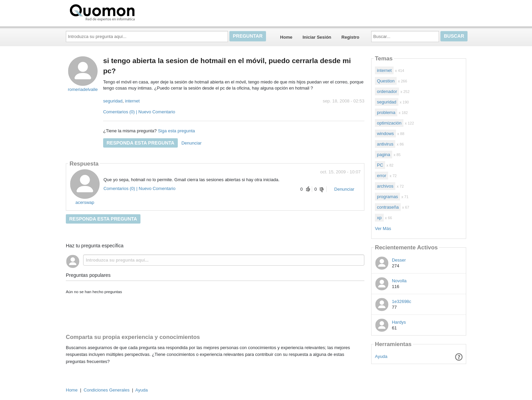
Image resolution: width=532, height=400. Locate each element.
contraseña (388, 207)
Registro (350, 37)
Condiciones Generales (107, 390)
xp (379, 218)
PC (380, 165)
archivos (385, 186)
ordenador (387, 91)
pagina (384, 155)
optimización (389, 123)
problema (386, 112)
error (382, 176)
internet (132, 101)
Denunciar (192, 143)
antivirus (385, 144)
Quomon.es (124, 12)
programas (387, 197)
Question (386, 81)
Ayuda (381, 356)
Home (286, 37)
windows (385, 134)
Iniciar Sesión (317, 37)
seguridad (113, 101)
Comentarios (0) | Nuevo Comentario (139, 112)
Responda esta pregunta (140, 143)
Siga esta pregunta (176, 131)
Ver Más (383, 228)
